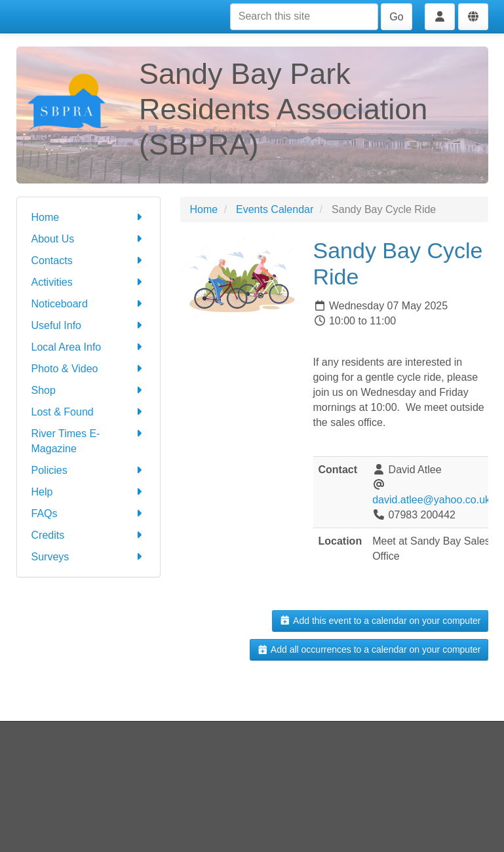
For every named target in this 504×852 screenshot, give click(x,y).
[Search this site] (304, 17)
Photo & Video (88, 369)
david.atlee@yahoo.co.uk (431, 500)
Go (396, 17)
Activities (88, 282)
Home (88, 217)
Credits (88, 535)
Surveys (88, 557)
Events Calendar (275, 209)
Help (88, 492)
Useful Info (88, 325)
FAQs (88, 513)
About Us (88, 239)
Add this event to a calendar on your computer (380, 621)
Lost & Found (88, 412)
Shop (88, 390)
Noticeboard (88, 304)
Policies (88, 470)
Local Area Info (88, 347)
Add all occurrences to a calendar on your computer (369, 649)
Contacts (88, 261)
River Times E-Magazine (88, 440)
